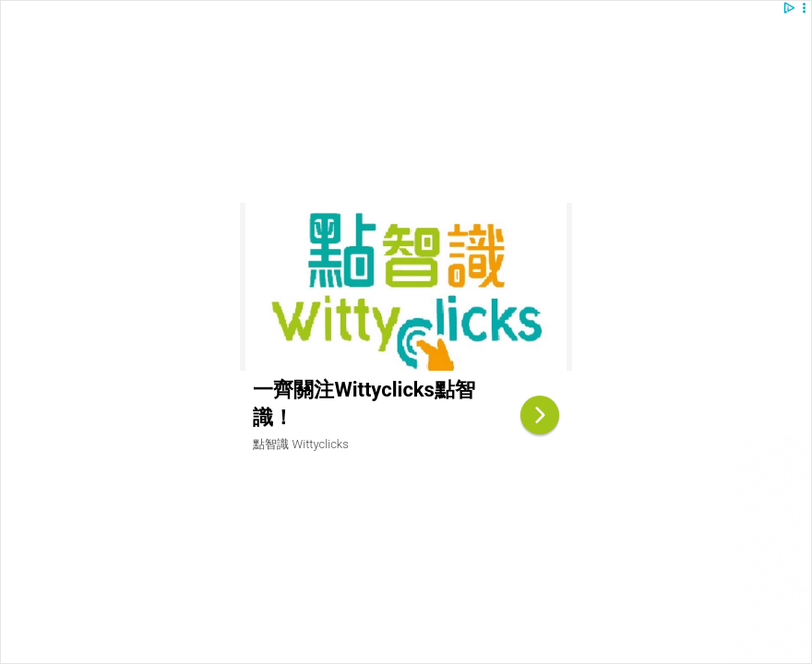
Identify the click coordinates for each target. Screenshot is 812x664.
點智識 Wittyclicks (300, 444)
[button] (804, 8)
